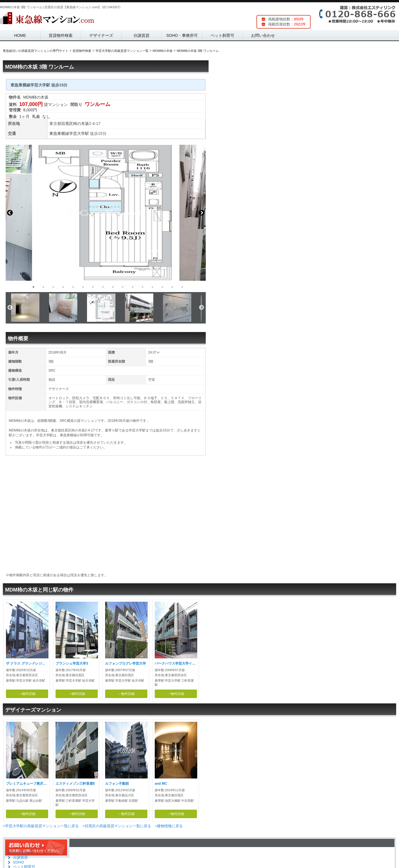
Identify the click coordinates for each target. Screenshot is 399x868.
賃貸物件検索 (61, 35)
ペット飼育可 (222, 35)
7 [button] (93, 287)
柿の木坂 (81, 124)
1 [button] (33, 287)
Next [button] (201, 213)
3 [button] (53, 287)
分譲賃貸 (141, 35)
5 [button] (73, 287)
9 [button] (113, 287)
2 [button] (43, 287)
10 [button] (123, 287)
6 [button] (83, 287)
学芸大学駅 (79, 133)
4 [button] (63, 287)
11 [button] (133, 287)
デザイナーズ (101, 35)
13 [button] (152, 287)
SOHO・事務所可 (182, 35)
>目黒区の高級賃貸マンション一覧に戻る (117, 826)
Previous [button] (10, 213)
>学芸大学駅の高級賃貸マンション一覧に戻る (41, 826)
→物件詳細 (27, 694)
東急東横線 (59, 133)
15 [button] (172, 287)
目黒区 (67, 124)
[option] (106, 213)
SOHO (18, 862)
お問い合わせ (263, 35)
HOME (20, 35)
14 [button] (162, 287)
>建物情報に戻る (169, 826)
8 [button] (103, 287)
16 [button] (182, 287)
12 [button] (143, 287)
